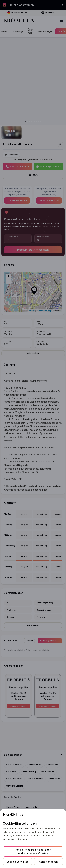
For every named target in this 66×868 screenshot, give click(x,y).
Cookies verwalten (18, 862)
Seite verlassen (48, 862)
